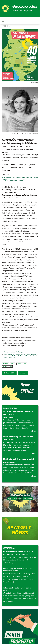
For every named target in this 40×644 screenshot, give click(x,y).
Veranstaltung (7, 366)
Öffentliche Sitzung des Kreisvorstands (18, 437)
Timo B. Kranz (22, 364)
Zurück (23, 373)
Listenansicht (9, 373)
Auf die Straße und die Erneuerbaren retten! (17, 589)
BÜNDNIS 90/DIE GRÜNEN (24, 7)
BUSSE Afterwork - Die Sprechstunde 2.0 (19, 459)
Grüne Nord (6, 26)
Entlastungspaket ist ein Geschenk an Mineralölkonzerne (17, 570)
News (13, 364)
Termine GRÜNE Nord (10, 408)
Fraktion (5, 364)
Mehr (33, 431)
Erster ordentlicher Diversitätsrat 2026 (18, 551)
